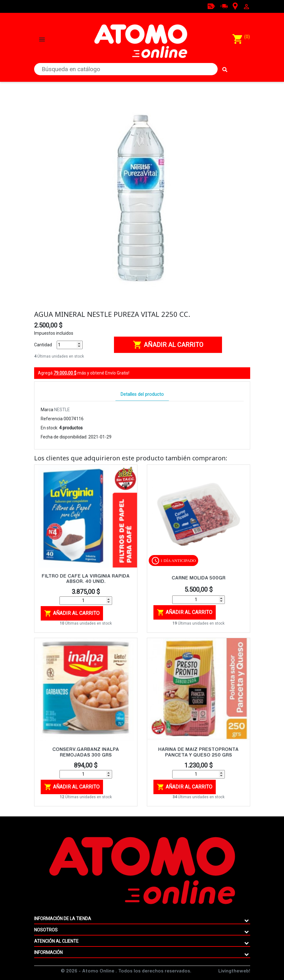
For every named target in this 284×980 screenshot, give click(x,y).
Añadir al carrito (168, 345)
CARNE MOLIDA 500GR (199, 578)
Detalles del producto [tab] (142, 394)
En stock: (49, 428)
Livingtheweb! (234, 972)
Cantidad (43, 345)
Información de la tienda (63, 919)
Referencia (52, 419)
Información (48, 952)
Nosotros (46, 930)
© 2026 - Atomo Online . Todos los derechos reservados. (126, 972)
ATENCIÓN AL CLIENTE (56, 941)
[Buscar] (126, 69)
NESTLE (62, 410)
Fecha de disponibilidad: (64, 437)
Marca (47, 410)
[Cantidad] (70, 345)
